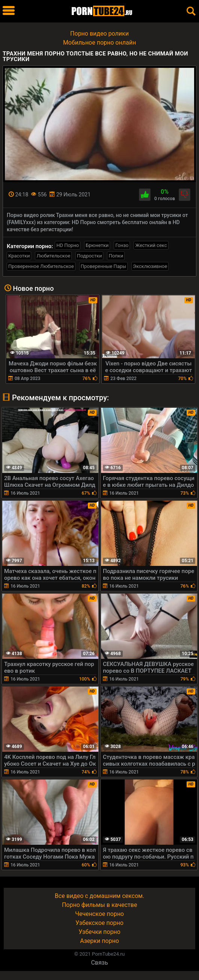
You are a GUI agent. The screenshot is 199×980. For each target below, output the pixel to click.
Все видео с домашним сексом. (100, 896)
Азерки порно (100, 941)
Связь (99, 963)
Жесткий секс (151, 245)
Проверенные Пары (103, 266)
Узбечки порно (99, 932)
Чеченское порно (100, 914)
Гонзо (122, 245)
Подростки (89, 256)
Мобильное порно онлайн (100, 43)
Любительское (53, 256)
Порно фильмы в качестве (100, 905)
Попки (116, 256)
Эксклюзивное (150, 266)
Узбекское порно (100, 923)
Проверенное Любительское (41, 266)
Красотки (19, 256)
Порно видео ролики (100, 34)
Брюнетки (97, 245)
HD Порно (68, 245)
